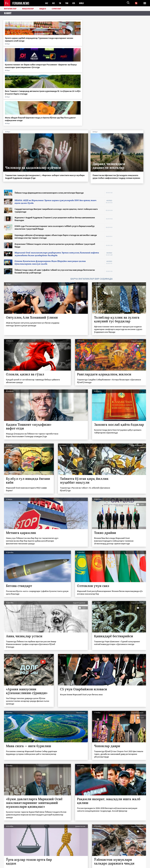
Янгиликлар (11, 9)
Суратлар (62, 9)
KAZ (47, 3)
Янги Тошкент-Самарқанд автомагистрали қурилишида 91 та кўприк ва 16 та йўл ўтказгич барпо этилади (92, 42)
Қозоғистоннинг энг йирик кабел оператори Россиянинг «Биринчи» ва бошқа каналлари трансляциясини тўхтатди (56, 43)
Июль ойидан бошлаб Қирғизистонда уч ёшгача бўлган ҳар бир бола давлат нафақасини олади (128, 42)
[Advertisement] (131, 148)
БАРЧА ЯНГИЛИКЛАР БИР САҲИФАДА (92, 205)
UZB (74, 3)
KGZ (54, 3)
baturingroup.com (92, 866)
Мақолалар (31, 9)
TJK (60, 3)
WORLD (82, 3)
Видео (47, 9)
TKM (67, 3)
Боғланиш (9, 862)
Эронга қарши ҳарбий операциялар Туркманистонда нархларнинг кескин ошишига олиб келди (20, 42)
